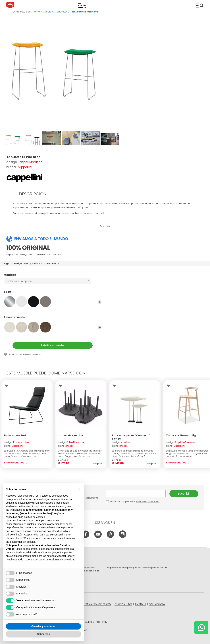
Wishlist (7, 386)
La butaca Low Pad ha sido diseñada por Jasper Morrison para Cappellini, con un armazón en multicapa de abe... (26, 453)
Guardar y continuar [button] (43, 626)
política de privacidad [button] (18, 503)
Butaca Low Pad (15, 435)
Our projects (157, 604)
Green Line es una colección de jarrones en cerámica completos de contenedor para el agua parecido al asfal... (80, 453)
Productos (200, 5)
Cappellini (24, 167)
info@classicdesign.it (66, 638)
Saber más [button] (44, 634)
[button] (79, 489)
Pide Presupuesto (53, 345)
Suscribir (184, 494)
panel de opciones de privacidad (57, 560)
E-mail (136, 494)
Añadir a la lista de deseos (25, 354)
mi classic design (83, 6)
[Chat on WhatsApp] (201, 628)
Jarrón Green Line (71, 435)
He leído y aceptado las (133, 502)
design (17, 442)
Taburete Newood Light (182, 435)
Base (53, 293)
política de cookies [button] (34, 517)
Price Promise (123, 604)
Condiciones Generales (96, 604)
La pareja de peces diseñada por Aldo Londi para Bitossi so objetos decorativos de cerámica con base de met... (134, 453)
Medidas (53, 277)
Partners (141, 604)
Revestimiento (53, 319)
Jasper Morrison (30, 162)
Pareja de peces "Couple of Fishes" (131, 437)
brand (13, 446)
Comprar (97, 463)
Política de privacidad (148, 502)
